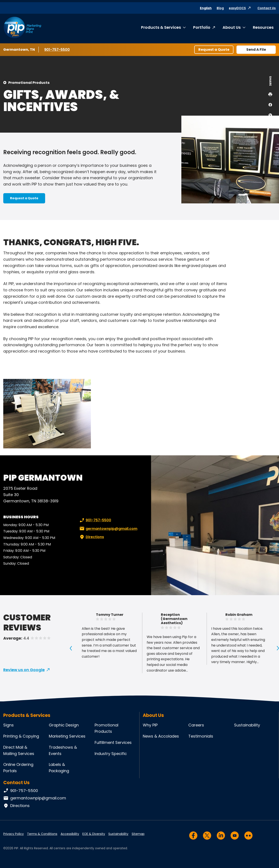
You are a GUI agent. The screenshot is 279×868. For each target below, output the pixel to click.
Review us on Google (24, 670)
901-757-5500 (57, 49)
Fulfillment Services (113, 742)
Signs (9, 725)
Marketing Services (67, 736)
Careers (196, 725)
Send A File (256, 50)
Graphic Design (64, 725)
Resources (263, 27)
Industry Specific (111, 754)
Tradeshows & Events (63, 750)
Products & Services (161, 27)
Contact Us (267, 8)
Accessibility (70, 834)
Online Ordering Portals (18, 768)
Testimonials (201, 736)
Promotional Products (29, 83)
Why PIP (150, 725)
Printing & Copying (21, 736)
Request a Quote (214, 50)
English (206, 8)
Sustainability (247, 725)
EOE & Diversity (94, 834)
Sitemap (138, 834)
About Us (232, 27)
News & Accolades (161, 736)
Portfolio (202, 27)
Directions (91, 537)
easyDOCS (237, 8)
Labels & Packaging (59, 768)
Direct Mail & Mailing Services (19, 750)
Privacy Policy (14, 834)
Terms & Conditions (42, 834)
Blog (220, 8)
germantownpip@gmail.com (108, 529)
